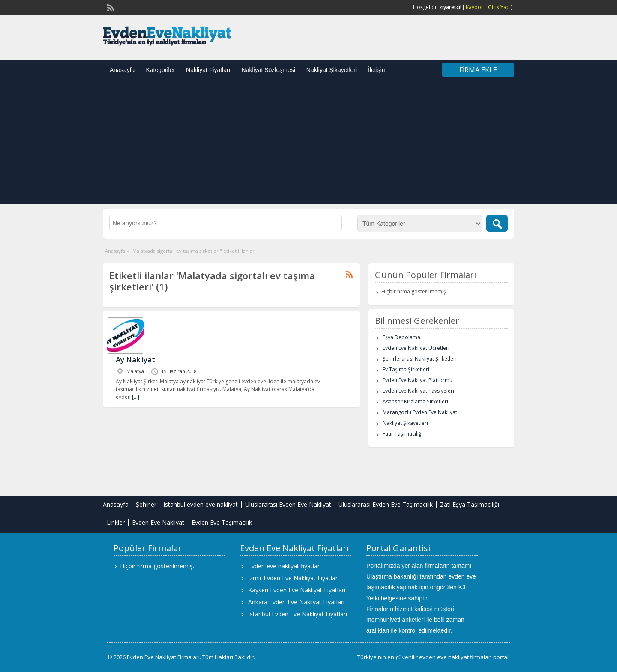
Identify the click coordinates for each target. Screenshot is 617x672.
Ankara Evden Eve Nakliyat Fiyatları (296, 602)
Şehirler (146, 504)
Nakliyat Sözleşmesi (268, 70)
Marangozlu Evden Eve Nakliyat (420, 412)
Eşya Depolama (401, 337)
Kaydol (474, 7)
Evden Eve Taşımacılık (222, 522)
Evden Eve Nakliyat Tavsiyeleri (418, 391)
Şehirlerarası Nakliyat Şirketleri (420, 359)
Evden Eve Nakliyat (158, 522)
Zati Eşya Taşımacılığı (470, 504)
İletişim (377, 70)
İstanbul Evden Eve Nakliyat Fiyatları (298, 614)
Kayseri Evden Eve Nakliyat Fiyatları (297, 590)
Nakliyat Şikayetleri (332, 70)
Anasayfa (122, 70)
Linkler (116, 522)
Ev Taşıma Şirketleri (406, 369)
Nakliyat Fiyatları (208, 70)
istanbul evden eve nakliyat (201, 504)
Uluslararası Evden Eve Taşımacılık (386, 504)
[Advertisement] (308, 144)
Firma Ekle (478, 70)
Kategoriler (160, 70)
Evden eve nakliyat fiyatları (285, 566)
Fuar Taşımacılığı (403, 434)
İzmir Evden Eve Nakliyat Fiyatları (294, 578)
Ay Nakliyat (135, 360)
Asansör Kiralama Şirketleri (415, 402)
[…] (136, 397)
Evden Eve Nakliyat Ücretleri (416, 348)
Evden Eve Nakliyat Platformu (418, 380)
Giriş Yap (499, 7)
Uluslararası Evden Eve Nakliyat (288, 504)
